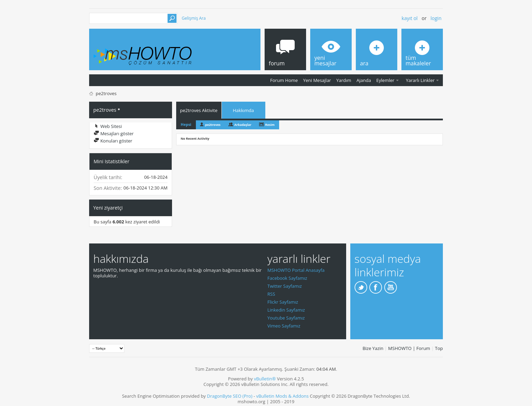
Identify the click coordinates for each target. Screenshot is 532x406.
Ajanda (364, 80)
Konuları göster (113, 141)
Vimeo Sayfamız (284, 326)
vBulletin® (265, 379)
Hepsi (186, 124)
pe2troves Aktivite (199, 110)
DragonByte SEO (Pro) (230, 396)
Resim (270, 125)
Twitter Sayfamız (285, 286)
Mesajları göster (114, 133)
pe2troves (213, 125)
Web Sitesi (108, 126)
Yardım (344, 80)
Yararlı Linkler (420, 80)
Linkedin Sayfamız (286, 310)
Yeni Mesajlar (317, 80)
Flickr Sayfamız (283, 302)
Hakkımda (243, 110)
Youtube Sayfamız (286, 318)
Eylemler (385, 80)
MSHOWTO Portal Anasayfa (296, 270)
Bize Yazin (373, 348)
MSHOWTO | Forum (409, 348)
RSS (271, 294)
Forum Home (284, 80)
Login (436, 18)
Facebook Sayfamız (287, 278)
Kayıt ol (410, 18)
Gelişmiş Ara (194, 18)
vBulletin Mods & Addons (282, 396)
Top (439, 348)
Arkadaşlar (243, 125)
